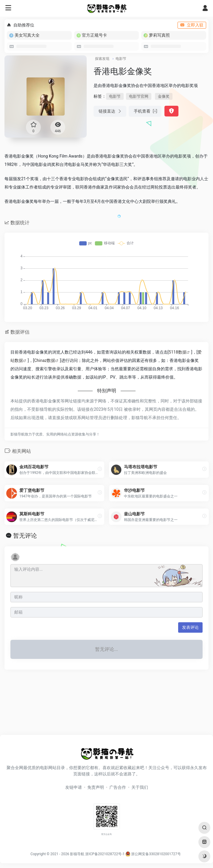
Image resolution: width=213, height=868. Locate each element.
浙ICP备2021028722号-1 (105, 854)
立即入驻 (192, 25)
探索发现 (102, 59)
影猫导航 (77, 854)
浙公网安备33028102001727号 (153, 854)
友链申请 (74, 787)
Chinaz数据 (45, 360)
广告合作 (118, 787)
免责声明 (96, 787)
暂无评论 (25, 536)
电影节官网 (139, 96)
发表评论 (190, 627)
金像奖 (164, 96)
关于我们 (140, 787)
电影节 (121, 59)
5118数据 (177, 352)
